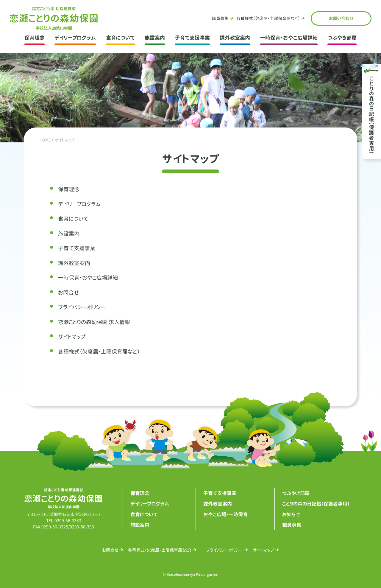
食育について (120, 38)
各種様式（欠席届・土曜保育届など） (99, 352)
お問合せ (341, 18)
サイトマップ (72, 337)
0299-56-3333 (68, 521)
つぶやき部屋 (342, 38)
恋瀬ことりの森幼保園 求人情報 (94, 322)
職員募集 (220, 18)
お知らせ (291, 514)
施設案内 (155, 38)
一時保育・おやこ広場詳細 (289, 38)
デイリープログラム (75, 38)
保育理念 (35, 38)
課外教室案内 (235, 38)
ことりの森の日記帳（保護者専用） (316, 504)
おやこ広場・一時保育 (225, 514)
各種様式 (268, 18)
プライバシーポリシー (82, 307)
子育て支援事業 (192, 38)
